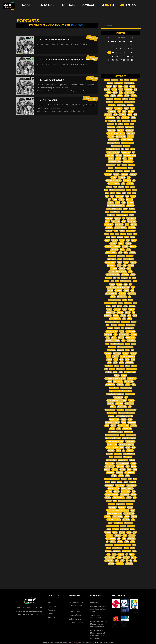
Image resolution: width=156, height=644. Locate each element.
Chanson (131, 400)
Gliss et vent (112, 259)
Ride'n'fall (131, 137)
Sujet (121, 93)
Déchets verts (110, 385)
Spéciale (132, 460)
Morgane (111, 416)
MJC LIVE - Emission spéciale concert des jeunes (98, 609)
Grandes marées (123, 426)
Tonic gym (120, 127)
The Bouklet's (125, 495)
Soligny (114, 476)
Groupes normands (115, 300)
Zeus (108, 548)
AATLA (120, 306)
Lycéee (134, 322)
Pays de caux (121, 504)
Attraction (110, 404)
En (119, 278)
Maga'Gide (112, 121)
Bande (108, 356)
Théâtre (111, 159)
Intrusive (125, 247)
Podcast (118, 159)
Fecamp (109, 360)
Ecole (125, 209)
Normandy (131, 526)
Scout (133, 149)
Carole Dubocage (126, 388)
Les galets (130, 199)
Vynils (133, 548)
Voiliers (133, 196)
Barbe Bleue (95, 603)
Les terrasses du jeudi (112, 422)
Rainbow (122, 325)
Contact (88, 5)
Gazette (128, 312)
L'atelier (113, 542)
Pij (122, 149)
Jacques (124, 278)
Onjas (125, 535)
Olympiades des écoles (114, 209)
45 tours (107, 89)
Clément (121, 338)
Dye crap (107, 470)
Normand (109, 492)
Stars (127, 225)
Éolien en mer (122, 407)
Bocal (120, 86)
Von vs (123, 234)
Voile (124, 193)
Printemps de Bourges (112, 322)
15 (131, 561)
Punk (115, 115)
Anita (122, 366)
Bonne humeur (129, 83)
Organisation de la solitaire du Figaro (121, 391)
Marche (110, 328)
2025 (108, 554)
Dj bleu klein (110, 473)
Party (135, 479)
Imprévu (133, 262)
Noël (123, 341)
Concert (116, 174)
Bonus (128, 448)
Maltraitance (131, 539)
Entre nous (132, 228)
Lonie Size (109, 535)
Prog (134, 448)
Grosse (117, 328)
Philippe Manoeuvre (122, 463)
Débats (127, 517)
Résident (108, 498)
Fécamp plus (119, 196)
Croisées (109, 231)
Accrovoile (119, 404)
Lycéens (121, 199)
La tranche (119, 473)
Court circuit (112, 507)
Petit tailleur (109, 366)
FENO (125, 159)
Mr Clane (112, 504)
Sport (132, 124)
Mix (109, 199)
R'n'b (121, 372)
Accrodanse (130, 130)
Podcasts (68, 5)
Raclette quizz (123, 460)
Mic (119, 539)
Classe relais (126, 551)
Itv (116, 124)
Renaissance (129, 523)
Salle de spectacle (113, 526)
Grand (128, 476)
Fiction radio (111, 265)
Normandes (117, 353)
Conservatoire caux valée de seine (118, 510)
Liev (134, 492)
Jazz (126, 284)
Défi (134, 545)
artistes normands (43, 114)
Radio (124, 221)
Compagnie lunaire (114, 143)
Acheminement (110, 410)
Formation (109, 278)
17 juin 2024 (92, 38)
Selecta (120, 482)
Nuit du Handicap (126, 281)
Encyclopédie (109, 225)
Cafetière (133, 253)
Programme (110, 171)
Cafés (130, 272)
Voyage (126, 262)
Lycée (108, 306)
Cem (117, 234)
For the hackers (111, 460)
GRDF (110, 382)
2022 (124, 319)
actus (53, 111)
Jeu (134, 181)
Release (110, 290)
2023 (126, 306)
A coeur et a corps (127, 140)
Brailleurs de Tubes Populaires (117, 400)
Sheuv (129, 532)
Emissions (47, 5)
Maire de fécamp (114, 140)
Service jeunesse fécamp (126, 501)
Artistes (109, 187)
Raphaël (124, 419)
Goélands (132, 165)
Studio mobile (111, 165)
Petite (130, 115)
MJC (112, 196)
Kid (124, 218)
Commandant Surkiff (115, 162)
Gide (119, 121)
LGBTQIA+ (132, 535)
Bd (107, 542)
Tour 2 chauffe (112, 413)
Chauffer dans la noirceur (126, 413)
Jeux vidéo (118, 290)
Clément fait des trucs (113, 341)
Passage (114, 177)
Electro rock (124, 529)
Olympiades (130, 206)
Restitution (122, 507)
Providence (109, 218)
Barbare (131, 111)
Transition (126, 557)
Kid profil (118, 218)
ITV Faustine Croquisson (52, 80)
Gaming (112, 369)
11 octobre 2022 (90, 99)
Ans (134, 312)
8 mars (122, 331)
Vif (124, 451)
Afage (133, 510)
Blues (135, 281)
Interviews (108, 174)
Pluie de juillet (127, 429)
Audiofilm (115, 240)
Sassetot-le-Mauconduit (114, 181)
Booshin (120, 237)
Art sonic (133, 426)
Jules (134, 551)
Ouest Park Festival (117, 344)
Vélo (107, 196)
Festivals (131, 265)
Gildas (130, 419)
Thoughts (133, 247)
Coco (126, 482)
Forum (130, 168)
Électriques (108, 115)
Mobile (133, 108)
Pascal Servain (115, 212)
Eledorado (117, 309)
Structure (120, 312)
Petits (107, 96)
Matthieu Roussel (130, 372)
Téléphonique (131, 325)
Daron (132, 529)
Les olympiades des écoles (116, 206)
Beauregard (111, 350)
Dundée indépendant (113, 152)
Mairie (133, 542)
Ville (117, 281)
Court (133, 344)
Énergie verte (129, 382)
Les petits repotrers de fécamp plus (118, 287)
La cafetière (125, 322)
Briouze (112, 429)
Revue (111, 168)
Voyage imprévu (110, 262)
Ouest (119, 265)
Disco (109, 529)
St (130, 278)
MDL (108, 325)
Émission (132, 309)
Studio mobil (121, 105)
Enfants (125, 99)
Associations (118, 102)
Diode (116, 231)
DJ (130, 297)
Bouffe (130, 300)
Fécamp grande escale (112, 479)
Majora (115, 532)
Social (115, 372)
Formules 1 (129, 564)
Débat (126, 86)
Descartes (121, 256)
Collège (132, 99)
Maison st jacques (111, 294)
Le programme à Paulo (128, 356)
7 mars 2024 (92, 78)
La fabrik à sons (114, 419)
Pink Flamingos (131, 485)
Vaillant (134, 366)
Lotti (107, 344)
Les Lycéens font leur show (118, 272)
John (127, 350)
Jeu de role (118, 457)
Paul (127, 187)
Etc (130, 284)
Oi (106, 121)
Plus (133, 287)
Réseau (113, 426)
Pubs (133, 171)
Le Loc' (117, 375)
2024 (127, 196)
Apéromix (111, 451)
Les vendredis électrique (123, 545)
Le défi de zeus (117, 548)
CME (115, 501)
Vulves (122, 240)
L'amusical (120, 350)
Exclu (128, 466)
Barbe (128, 366)
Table (124, 203)
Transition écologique (115, 432)
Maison (107, 281)
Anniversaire (129, 328)
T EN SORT (129, 5)
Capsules (110, 99)
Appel (110, 523)
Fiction (120, 262)
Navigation (120, 385)
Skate (118, 193)
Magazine (118, 99)
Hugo (114, 237)
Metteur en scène (119, 498)
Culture (109, 86)
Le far (108, 338)
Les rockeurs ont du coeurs (115, 448)
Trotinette (130, 256)
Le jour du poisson (120, 228)
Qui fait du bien (110, 118)
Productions (130, 363)
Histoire (113, 407)
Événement (127, 181)
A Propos (51, 617)
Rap (132, 350)
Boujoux (121, 243)
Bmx (107, 193)
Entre (126, 237)
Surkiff (131, 159)
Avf (133, 152)
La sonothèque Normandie (124, 416)
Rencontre (124, 174)
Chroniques (120, 564)
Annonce (115, 356)
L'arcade (130, 507)
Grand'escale (116, 221)
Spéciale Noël (110, 463)
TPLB (124, 300)
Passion (123, 316)
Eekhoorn (118, 535)
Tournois (114, 325)
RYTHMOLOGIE (111, 539)
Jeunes (126, 290)
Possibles (113, 243)
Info (106, 369)
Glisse (112, 193)
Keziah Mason (120, 485)
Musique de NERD (115, 319)
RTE (130, 407)
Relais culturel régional (113, 438)
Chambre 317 (128, 432)
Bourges (126, 353)
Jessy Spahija (118, 523)
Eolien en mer (130, 394)
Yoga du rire (111, 130)
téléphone (55, 44)
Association (119, 83)
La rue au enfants (111, 253)
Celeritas (115, 470)
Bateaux (124, 479)
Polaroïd (115, 529)
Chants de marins (122, 215)
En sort (126, 548)
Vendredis (126, 520)
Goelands (107, 517)
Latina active (129, 127)
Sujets (115, 93)
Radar (126, 124)
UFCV (121, 124)
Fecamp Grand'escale (129, 212)
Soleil (122, 561)
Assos (128, 190)
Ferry (120, 259)
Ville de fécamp (128, 259)
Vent (129, 193)
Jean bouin (125, 275)
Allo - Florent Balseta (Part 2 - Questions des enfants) (67, 60)
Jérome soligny (130, 473)
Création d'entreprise (113, 275)
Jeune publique (131, 435)
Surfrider (124, 375)
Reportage (109, 228)
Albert (115, 363)
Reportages (108, 334)
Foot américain (121, 137)
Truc (111, 457)
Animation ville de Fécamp (115, 394)
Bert (115, 187)
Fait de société (131, 369)
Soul (107, 212)
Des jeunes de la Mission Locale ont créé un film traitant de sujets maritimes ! (99, 634)
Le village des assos (113, 149)
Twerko (134, 240)
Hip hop (112, 284)
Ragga (113, 482)
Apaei (127, 149)
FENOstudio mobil (129, 454)
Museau (117, 492)
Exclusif (134, 466)
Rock (127, 80)
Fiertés (134, 557)
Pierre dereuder (131, 410)
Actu (39, 111)
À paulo (121, 187)
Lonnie (109, 501)
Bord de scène (131, 338)
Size (135, 498)
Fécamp (107, 80)
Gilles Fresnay (129, 404)
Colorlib (96, 643)
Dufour (121, 363)
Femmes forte (131, 331)
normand (54, 114)
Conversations (129, 93)
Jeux (116, 334)
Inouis (130, 319)
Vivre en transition (114, 184)
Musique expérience (112, 435)
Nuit (112, 281)
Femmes (121, 554)
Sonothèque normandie (126, 444)
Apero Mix (130, 451)
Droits (114, 554)
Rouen (124, 422)
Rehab (125, 309)
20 (122, 328)
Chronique (122, 115)
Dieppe (107, 240)
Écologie (134, 334)
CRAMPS (132, 306)
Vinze (135, 470)
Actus (135, 316)
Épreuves (130, 203)
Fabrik (119, 557)
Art (115, 278)
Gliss (134, 193)
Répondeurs (119, 225)
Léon (133, 360)
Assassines (114, 250)
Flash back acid (110, 466)
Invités (127, 96)
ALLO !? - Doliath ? (48, 100)
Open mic (108, 532)
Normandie (111, 127)
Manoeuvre (120, 466)
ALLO (47, 44)
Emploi (133, 275)
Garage (113, 297)
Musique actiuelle (114, 488)
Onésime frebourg (128, 143)
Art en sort (112, 105)
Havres (130, 234)
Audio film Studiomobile (113, 247)
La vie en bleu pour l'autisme (116, 133)
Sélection (133, 353)
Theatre (134, 495)
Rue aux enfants (130, 102)
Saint (134, 278)
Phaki (135, 532)
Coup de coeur (130, 441)
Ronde (118, 203)
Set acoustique (122, 297)
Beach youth (128, 457)
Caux (114, 306)
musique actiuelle (69, 111)
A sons (132, 554)
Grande (133, 237)
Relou (124, 111)
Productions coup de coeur (115, 441)
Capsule (134, 96)
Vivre (122, 360)
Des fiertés (109, 545)
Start (112, 234)
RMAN (107, 426)
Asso (134, 385)
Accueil (27, 5)
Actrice (129, 498)
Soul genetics (131, 231)
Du (127, 561)
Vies (128, 240)
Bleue (127, 360)
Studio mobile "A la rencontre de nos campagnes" (76, 605)
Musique (132, 209)
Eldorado (110, 83)
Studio (126, 108)
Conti (109, 363)
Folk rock (133, 80)
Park (125, 265)
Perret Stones (126, 492)
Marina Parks (132, 422)
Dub (135, 89)
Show (129, 268)
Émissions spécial (112, 331)
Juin (135, 561)
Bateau (128, 385)
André (134, 121)
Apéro (115, 199)
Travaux (123, 526)
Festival (114, 89)
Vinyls (121, 89)
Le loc (116, 360)
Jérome (121, 476)
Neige (128, 250)
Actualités (109, 108)
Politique (111, 564)
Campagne (122, 177)
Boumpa (119, 284)
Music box (120, 410)
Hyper (107, 482)
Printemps (108, 353)
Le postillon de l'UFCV (114, 520)
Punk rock (109, 454)
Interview (40, 44)
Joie (129, 177)
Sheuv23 (122, 532)
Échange (130, 504)
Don (133, 520)
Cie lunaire (126, 146)
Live (119, 165)
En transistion (109, 561)
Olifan (122, 435)
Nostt (107, 234)
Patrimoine (111, 215)
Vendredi (109, 102)
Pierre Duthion (118, 397)
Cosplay (116, 316)
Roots (109, 93)
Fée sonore (112, 347)
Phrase (133, 118)
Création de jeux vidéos (125, 347)
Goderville (126, 121)
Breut (129, 470)
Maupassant (112, 256)
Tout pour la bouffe (110, 303)
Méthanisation (118, 382)
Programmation (124, 334)
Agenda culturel (128, 162)
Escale (107, 221)
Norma (122, 231)
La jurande (120, 130)
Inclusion (110, 203)
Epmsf (132, 187)
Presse (124, 165)
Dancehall (133, 482)
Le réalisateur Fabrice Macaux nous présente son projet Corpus (99, 624)
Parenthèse (125, 118)
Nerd (129, 316)
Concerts (122, 268)
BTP (126, 397)
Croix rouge (131, 133)
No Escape (118, 454)
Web (130, 479)
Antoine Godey (112, 444)
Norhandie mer (114, 388)
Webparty (134, 225)
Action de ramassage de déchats (115, 378)
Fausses (127, 171)
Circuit (127, 344)
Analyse (108, 372)
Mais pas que (121, 369)
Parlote (120, 96)
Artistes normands (127, 488)
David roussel (126, 152)
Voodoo (109, 309)
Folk (121, 80)
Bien (135, 115)
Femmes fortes (75, 615)
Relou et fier (112, 111)
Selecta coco (109, 485)
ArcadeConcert (110, 557)
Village (135, 190)
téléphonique (65, 44)
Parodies (110, 124)
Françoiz (123, 470)
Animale (120, 542)
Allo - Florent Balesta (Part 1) (54, 39)
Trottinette (122, 294)
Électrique (133, 174)
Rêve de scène (116, 146)
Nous (108, 237)
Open (124, 539)
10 (127, 554)
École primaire (131, 218)
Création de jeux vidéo (114, 513)
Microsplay (108, 316)
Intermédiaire (111, 312)
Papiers (113, 96)
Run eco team (132, 378)
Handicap (119, 155)
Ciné (123, 184)
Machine (128, 243)
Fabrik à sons (131, 341)
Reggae (132, 86)
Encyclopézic (132, 221)
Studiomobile (109, 155)
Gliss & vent (132, 294)
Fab (112, 643)
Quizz (120, 253)
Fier (119, 111)
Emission (108, 551)
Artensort (114, 268)
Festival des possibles (117, 190)
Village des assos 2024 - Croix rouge (97, 617)
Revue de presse (121, 168)
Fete (117, 561)
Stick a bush (128, 89)
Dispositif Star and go (129, 438)
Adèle (119, 429)
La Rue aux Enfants (76, 619)
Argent (118, 451)
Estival (127, 542)
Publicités (119, 171)
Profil (132, 215)
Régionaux (130, 184)
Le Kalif (114, 338)
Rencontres (118, 108)
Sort (132, 290)
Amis (126, 253)
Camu (117, 366)
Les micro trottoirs (76, 623)
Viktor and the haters (112, 495)
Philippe (133, 463)
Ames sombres (118, 517)
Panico (122, 250)
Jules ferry (117, 551)
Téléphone (128, 303)
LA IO (107, 5)
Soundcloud (78, 25)
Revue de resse (129, 513)
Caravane (130, 105)
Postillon (134, 517)
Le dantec (111, 137)
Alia (135, 234)
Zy (81, 643)
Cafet (135, 303)
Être (118, 118)
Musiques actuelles (130, 155)
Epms (106, 190)
